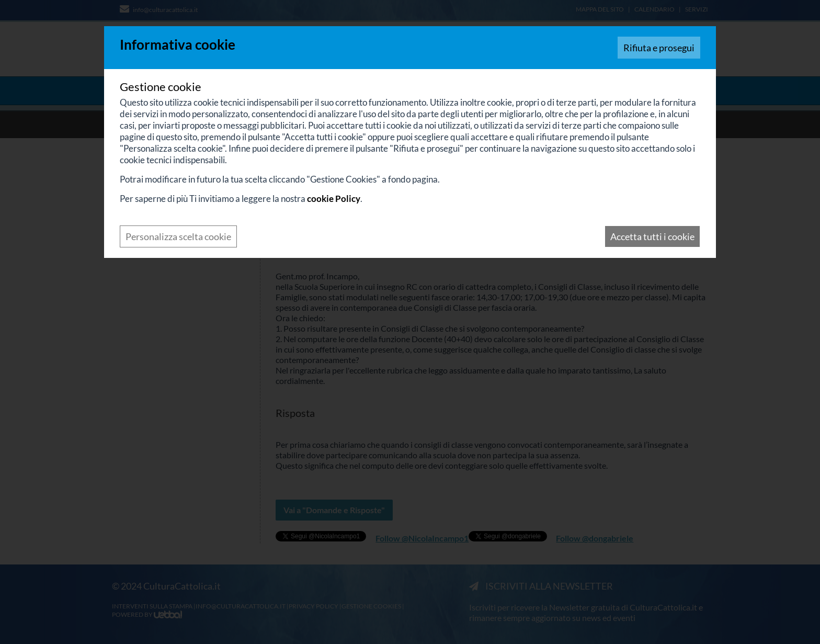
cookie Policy (334, 199)
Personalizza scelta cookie (178, 236)
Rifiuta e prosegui (659, 48)
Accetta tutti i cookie (652, 236)
